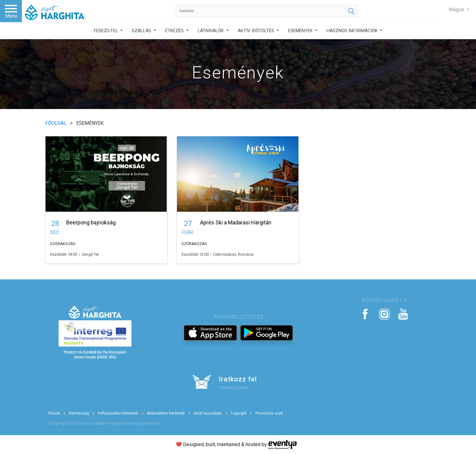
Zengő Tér (90, 254)
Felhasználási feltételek (118, 413)
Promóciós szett (269, 413)
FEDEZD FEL (107, 31)
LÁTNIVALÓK (211, 31)
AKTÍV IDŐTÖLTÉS (257, 31)
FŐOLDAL (56, 123)
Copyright (239, 413)
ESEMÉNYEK (301, 31)
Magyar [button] (457, 10)
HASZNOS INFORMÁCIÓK (353, 31)
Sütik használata (208, 413)
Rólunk (54, 413)
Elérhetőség (79, 413)
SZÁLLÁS (142, 31)
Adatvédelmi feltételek (166, 413)
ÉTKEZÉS (175, 31)
